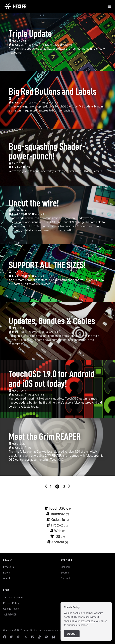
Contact (65, 578)
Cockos (41, 452)
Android (66, 45)
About (7, 578)
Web (56, 531)
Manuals (66, 567)
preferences (88, 621)
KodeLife (45, 45)
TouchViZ (31, 45)
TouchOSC (17, 45)
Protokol (56, 525)
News (7, 572)
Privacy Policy (11, 603)
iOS (56, 45)
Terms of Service (13, 597)
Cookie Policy (11, 609)
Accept (72, 634)
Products (9, 567)
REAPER (57, 456)
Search (65, 572)
